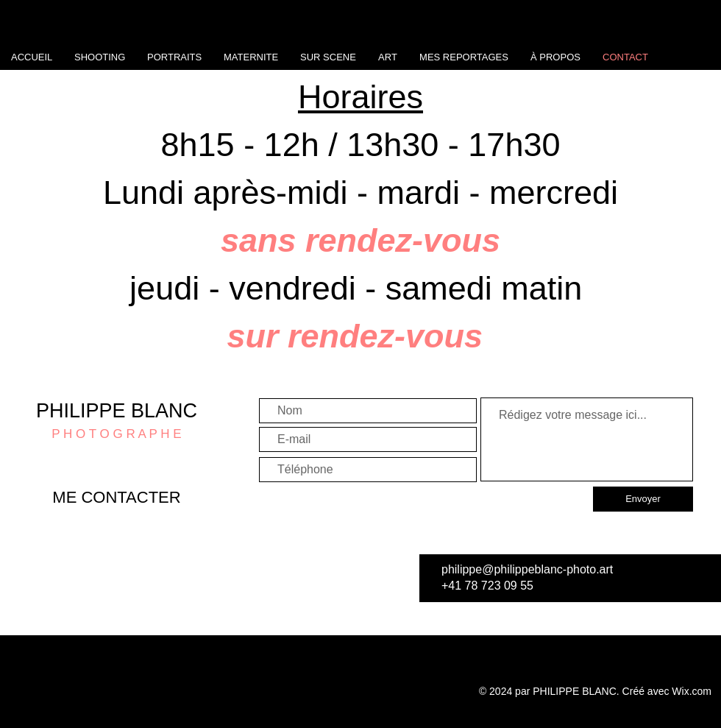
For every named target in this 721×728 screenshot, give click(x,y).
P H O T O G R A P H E (116, 434)
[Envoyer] (643, 499)
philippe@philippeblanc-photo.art (527, 569)
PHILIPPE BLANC (117, 411)
